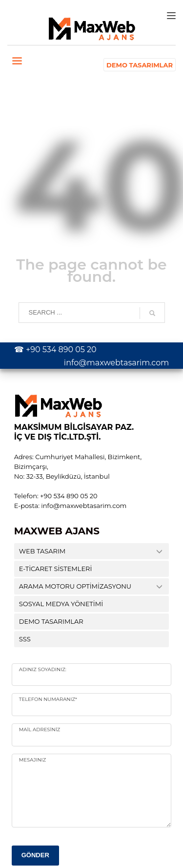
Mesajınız (32, 760)
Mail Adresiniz (40, 730)
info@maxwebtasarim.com (116, 363)
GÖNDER (35, 855)
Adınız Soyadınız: (43, 669)
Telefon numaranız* (48, 699)
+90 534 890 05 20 (61, 349)
